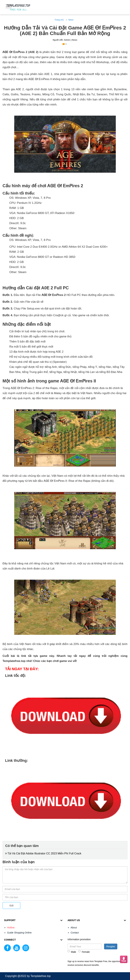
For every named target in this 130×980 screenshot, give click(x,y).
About (74, 928)
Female (84, 952)
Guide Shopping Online (19, 933)
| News (74, 40)
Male (72, 952)
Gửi (11, 906)
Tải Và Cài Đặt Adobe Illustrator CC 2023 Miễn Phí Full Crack (43, 853)
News (71, 20)
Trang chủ (59, 20)
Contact (75, 933)
